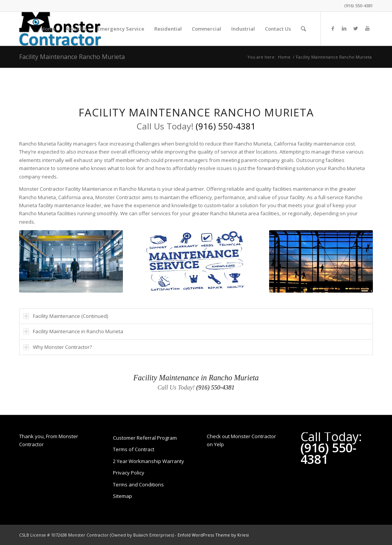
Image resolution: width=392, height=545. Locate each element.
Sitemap (122, 496)
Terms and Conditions (138, 484)
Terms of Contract (134, 449)
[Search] (303, 29)
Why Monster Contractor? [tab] (58, 347)
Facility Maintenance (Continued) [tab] (66, 316)
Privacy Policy (129, 473)
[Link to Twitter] (356, 28)
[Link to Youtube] (367, 28)
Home (284, 57)
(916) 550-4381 (359, 6)
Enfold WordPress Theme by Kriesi (213, 535)
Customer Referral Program (145, 438)
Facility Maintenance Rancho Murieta (72, 57)
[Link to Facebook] (333, 28)
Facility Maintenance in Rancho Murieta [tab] (73, 331)
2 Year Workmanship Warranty (149, 461)
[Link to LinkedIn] (344, 28)
